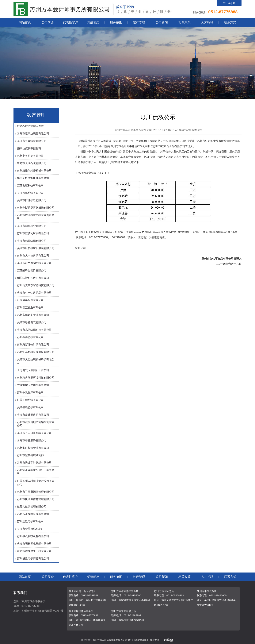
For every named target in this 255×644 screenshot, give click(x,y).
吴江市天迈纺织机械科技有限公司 (36, 361)
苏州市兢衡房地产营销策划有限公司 (36, 424)
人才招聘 (207, 22)
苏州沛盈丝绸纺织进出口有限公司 (36, 472)
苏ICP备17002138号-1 (137, 640)
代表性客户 (70, 22)
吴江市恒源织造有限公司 (32, 200)
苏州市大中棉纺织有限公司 (33, 256)
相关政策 (185, 22)
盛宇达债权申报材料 (29, 148)
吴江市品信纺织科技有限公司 (34, 330)
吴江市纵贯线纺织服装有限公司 (36, 248)
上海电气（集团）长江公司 (33, 370)
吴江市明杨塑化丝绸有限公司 (34, 544)
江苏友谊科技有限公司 (30, 185)
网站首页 (25, 22)
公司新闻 (162, 22)
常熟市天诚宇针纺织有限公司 (34, 463)
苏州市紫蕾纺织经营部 (30, 455)
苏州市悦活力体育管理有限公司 (36, 499)
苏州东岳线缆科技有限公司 (33, 514)
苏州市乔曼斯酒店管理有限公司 (36, 492)
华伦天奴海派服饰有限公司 (33, 178)
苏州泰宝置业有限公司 (30, 307)
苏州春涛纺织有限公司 (30, 337)
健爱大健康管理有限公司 (32, 507)
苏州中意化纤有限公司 (30, 392)
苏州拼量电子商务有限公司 (33, 558)
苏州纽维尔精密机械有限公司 (34, 171)
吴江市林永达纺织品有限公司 (34, 293)
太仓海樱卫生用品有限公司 (33, 385)
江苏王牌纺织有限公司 (30, 400)
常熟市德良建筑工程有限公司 (34, 551)
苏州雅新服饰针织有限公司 (33, 345)
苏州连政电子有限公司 (30, 521)
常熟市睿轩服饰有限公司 (32, 440)
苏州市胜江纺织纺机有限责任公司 (36, 217)
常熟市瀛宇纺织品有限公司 (33, 133)
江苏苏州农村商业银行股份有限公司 (36, 483)
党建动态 (93, 22)
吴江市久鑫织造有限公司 (32, 141)
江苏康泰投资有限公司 (30, 300)
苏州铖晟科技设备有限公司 (33, 536)
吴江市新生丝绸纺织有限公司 (34, 263)
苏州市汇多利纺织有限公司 (33, 233)
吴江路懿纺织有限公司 (30, 193)
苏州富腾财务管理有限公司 (33, 315)
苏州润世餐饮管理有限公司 (33, 448)
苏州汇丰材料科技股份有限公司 (36, 352)
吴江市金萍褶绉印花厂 (30, 529)
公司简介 (48, 22)
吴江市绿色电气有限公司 (32, 322)
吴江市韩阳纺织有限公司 (32, 241)
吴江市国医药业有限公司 (32, 226)
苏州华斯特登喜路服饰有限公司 (36, 208)
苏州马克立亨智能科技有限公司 (36, 285)
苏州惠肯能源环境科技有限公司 (36, 378)
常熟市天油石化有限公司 (32, 163)
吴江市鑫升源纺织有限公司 (33, 415)
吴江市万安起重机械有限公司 (34, 433)
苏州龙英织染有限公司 (30, 156)
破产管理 (139, 22)
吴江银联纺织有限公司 (30, 407)
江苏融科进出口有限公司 (32, 270)
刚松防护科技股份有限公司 (33, 278)
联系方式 (230, 22)
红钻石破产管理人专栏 (30, 126)
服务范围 (116, 22)
